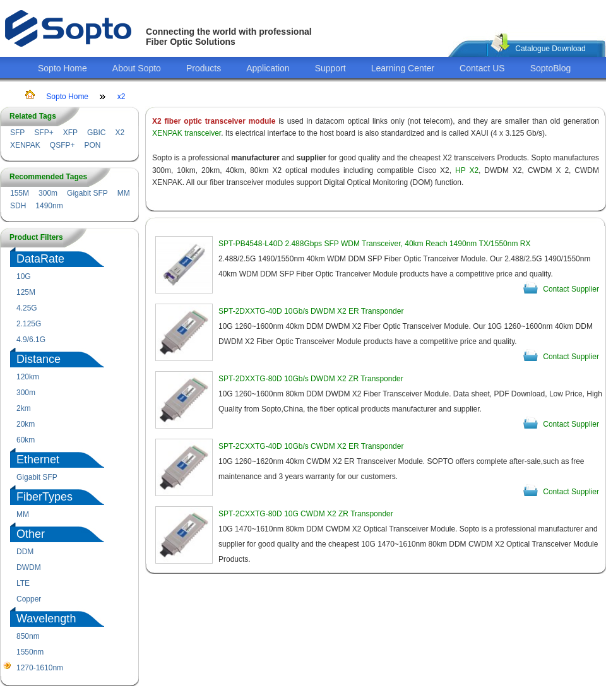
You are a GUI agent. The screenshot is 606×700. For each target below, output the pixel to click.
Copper (29, 599)
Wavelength (46, 619)
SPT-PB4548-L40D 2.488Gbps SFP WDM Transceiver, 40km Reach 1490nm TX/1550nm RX (374, 244)
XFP (70, 133)
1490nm (49, 206)
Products (204, 68)
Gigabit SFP (87, 193)
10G (24, 276)
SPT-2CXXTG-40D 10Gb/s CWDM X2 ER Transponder (311, 446)
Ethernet (38, 460)
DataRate (40, 259)
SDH (18, 206)
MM (124, 193)
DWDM (29, 567)
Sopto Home (62, 68)
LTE (23, 583)
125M (26, 292)
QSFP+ (62, 145)
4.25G (27, 308)
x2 (122, 97)
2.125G (29, 324)
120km (28, 377)
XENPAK (25, 145)
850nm (28, 636)
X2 (120, 133)
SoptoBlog (551, 68)
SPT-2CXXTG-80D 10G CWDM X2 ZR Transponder (306, 514)
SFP (17, 133)
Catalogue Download (550, 49)
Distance (39, 359)
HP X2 (467, 170)
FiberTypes (45, 497)
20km (26, 424)
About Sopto (137, 68)
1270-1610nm (40, 668)
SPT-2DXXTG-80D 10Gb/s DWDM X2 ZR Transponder (311, 379)
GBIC (96, 133)
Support (330, 68)
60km (26, 440)
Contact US (482, 68)
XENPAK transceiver (187, 133)
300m (48, 193)
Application (268, 68)
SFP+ (44, 133)
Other (31, 534)
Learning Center (403, 68)
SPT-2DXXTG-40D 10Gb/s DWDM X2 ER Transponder (311, 311)
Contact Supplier (571, 289)
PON (92, 145)
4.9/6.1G (31, 340)
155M (20, 193)
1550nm (30, 652)
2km (24, 408)
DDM (25, 552)
